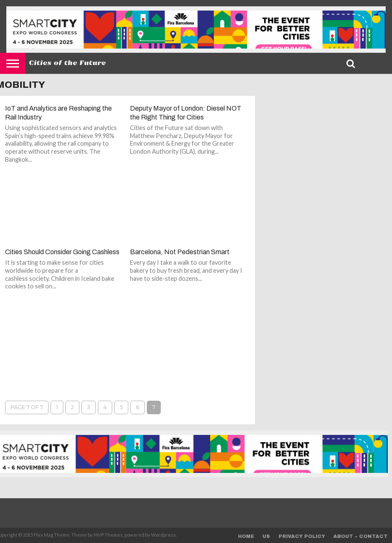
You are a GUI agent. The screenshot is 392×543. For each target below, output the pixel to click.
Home (246, 536)
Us (266, 536)
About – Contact (361, 536)
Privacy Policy (302, 536)
